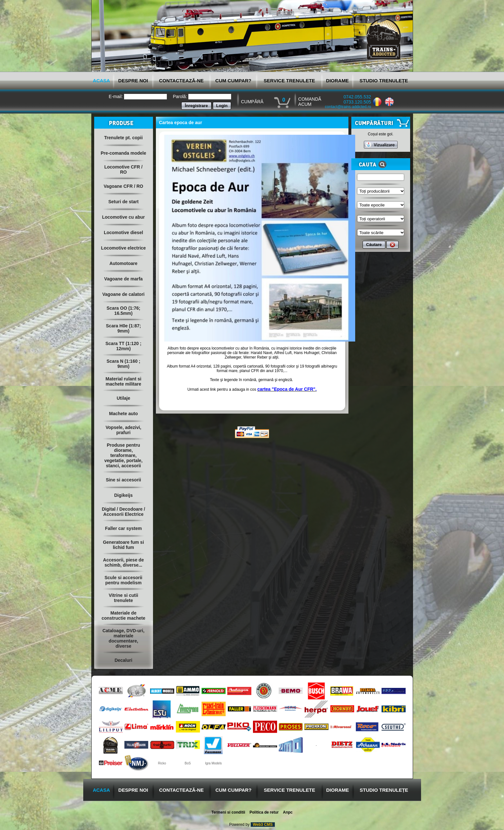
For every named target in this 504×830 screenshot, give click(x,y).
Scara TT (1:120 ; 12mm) (123, 346)
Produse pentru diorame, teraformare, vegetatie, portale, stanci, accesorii (123, 455)
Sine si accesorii (123, 480)
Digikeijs (123, 495)
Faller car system (123, 528)
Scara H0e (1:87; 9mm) (124, 328)
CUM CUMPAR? (233, 81)
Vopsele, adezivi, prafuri (123, 430)
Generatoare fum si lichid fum (123, 545)
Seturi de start (123, 202)
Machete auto (123, 414)
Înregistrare (196, 106)
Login (222, 106)
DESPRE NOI (133, 81)
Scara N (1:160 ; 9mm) (123, 364)
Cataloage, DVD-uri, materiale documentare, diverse (124, 638)
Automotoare (123, 263)
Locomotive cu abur (123, 217)
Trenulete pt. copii (123, 138)
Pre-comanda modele (123, 153)
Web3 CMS (263, 825)
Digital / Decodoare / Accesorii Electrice (124, 512)
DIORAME (337, 81)
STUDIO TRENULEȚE (384, 81)
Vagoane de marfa (123, 279)
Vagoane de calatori (123, 294)
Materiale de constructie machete (123, 616)
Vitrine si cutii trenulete (123, 598)
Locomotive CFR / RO (123, 169)
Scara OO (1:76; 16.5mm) (123, 311)
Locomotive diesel (123, 233)
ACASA (101, 81)
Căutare (374, 245)
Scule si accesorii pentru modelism (123, 580)
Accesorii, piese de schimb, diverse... (124, 562)
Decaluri (123, 660)
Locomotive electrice (123, 248)
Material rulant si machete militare (123, 381)
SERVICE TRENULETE (289, 81)
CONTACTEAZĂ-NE (181, 81)
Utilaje (123, 398)
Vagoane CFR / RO (124, 186)
